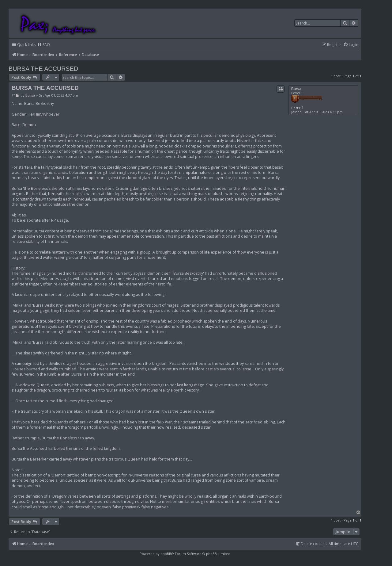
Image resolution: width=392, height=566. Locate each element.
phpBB (166, 554)
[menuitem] (43, 45)
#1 (14, 95)
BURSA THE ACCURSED (43, 69)
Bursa (296, 89)
